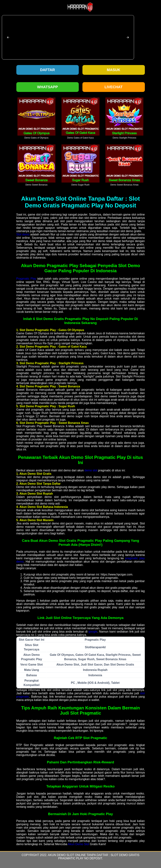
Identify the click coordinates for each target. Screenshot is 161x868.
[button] (8, 37)
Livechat (114, 87)
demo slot (91, 470)
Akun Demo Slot (79, 844)
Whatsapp (47, 87)
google (93, 632)
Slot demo (23, 234)
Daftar (47, 70)
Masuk (114, 70)
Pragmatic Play (26, 279)
